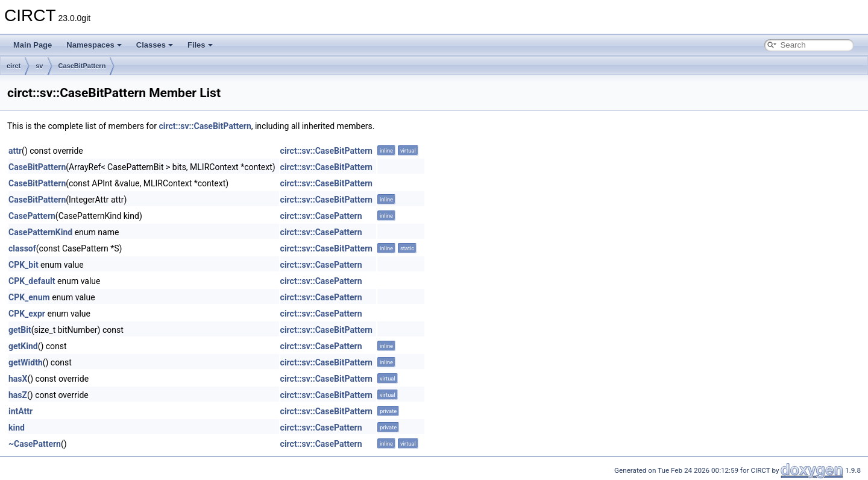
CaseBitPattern (82, 66)
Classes (155, 45)
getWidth (26, 362)
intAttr (20, 411)
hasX (18, 379)
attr (15, 151)
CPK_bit (24, 265)
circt (14, 66)
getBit (20, 330)
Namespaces (94, 45)
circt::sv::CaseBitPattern (205, 126)
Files (200, 45)
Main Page (33, 45)
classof (22, 248)
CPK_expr (27, 314)
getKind (23, 346)
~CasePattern (35, 444)
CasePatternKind (40, 232)
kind (17, 428)
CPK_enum (29, 297)
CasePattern (32, 216)
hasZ (18, 395)
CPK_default (32, 281)
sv (39, 66)
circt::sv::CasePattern (321, 216)
